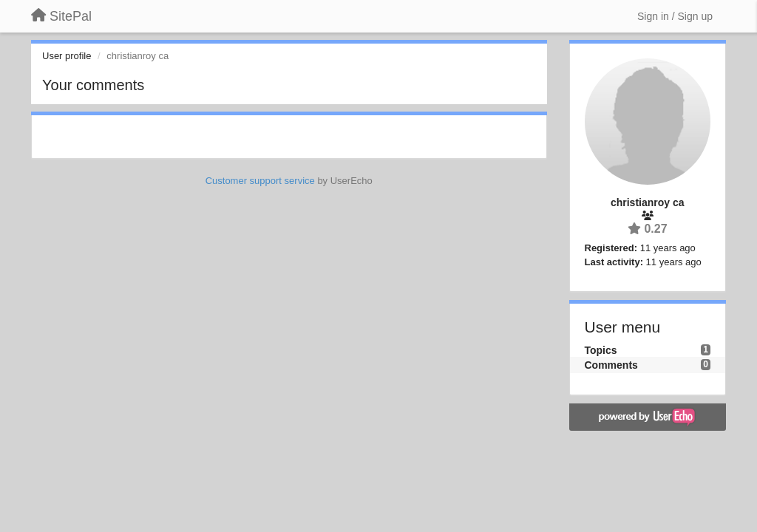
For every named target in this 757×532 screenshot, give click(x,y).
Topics (601, 350)
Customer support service (260, 181)
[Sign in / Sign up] (675, 16)
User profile (67, 56)
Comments (611, 365)
